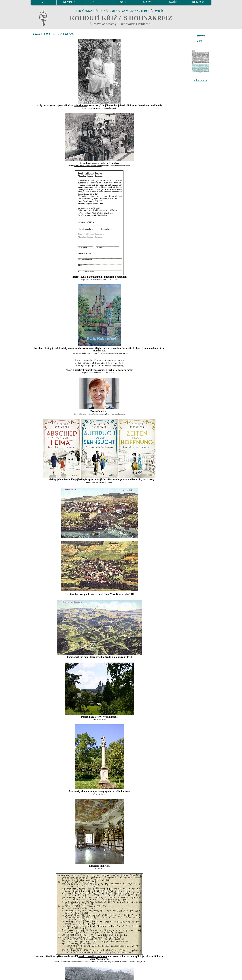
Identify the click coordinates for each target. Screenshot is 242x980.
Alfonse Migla (93, 348)
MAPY (147, 2)
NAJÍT (173, 2)
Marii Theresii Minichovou (93, 956)
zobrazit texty (201, 80)
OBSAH (121, 2)
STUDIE (95, 2)
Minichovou (80, 105)
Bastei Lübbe (107, 482)
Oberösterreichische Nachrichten (87, 166)
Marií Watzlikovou (99, 959)
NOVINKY (69, 2)
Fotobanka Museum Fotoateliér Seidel (102, 108)
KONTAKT (199, 2)
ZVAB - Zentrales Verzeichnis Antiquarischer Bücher (107, 353)
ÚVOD (43, 2)
